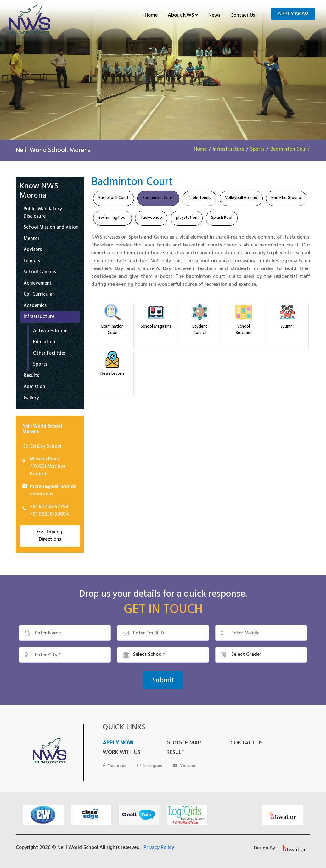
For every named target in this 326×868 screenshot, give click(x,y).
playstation (187, 218)
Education (44, 343)
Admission (34, 387)
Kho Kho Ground (286, 198)
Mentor (32, 239)
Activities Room (50, 332)
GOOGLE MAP (184, 744)
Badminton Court (290, 150)
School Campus (40, 273)
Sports (257, 150)
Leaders (32, 262)
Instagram (150, 766)
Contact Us (243, 16)
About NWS (183, 16)
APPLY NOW (118, 744)
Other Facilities (49, 354)
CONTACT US (247, 744)
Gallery (31, 399)
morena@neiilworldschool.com (53, 491)
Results (31, 376)
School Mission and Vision (51, 228)
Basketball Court (114, 198)
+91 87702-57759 (49, 507)
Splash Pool (222, 218)
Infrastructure (228, 150)
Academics (35, 306)
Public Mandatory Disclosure (43, 213)
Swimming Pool (112, 218)
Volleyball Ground (241, 198)
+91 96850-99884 (49, 515)
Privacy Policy (159, 848)
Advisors (33, 250)
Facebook (115, 766)
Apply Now (293, 14)
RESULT (176, 753)
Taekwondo (151, 218)
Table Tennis (200, 198)
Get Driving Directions (50, 536)
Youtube (185, 766)
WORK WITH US (121, 753)
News (214, 16)
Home (151, 16)
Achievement (38, 284)
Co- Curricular (39, 295)
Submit (163, 681)
